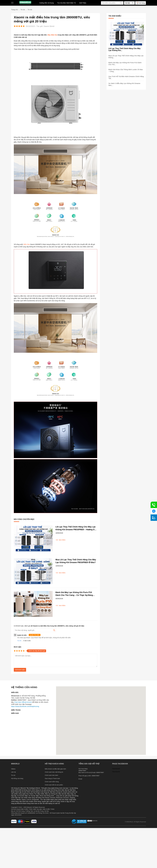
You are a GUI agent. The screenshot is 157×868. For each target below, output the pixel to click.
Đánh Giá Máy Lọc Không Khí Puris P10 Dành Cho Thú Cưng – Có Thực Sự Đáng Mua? (74, 594)
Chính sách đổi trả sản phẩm (54, 785)
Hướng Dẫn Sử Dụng (47, 3)
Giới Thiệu (83, 3)
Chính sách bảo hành (51, 775)
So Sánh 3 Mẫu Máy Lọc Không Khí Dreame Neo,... (124, 84)
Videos (13, 769)
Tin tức (13, 775)
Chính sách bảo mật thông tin (54, 772)
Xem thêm (60, 540)
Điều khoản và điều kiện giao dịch (55, 769)
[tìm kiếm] (121, 3)
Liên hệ (13, 772)
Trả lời (19, 641)
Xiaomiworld (116, 769)
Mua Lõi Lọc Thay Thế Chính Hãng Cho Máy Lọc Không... (126, 57)
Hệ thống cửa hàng (17, 778)
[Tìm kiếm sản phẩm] (112, 3)
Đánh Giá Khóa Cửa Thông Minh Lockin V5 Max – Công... (126, 70)
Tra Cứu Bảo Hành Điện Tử (66, 3)
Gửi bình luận (20, 670)
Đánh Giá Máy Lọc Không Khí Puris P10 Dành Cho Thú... (125, 64)
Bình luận (18, 647)
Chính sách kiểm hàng (52, 782)
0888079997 (96, 776)
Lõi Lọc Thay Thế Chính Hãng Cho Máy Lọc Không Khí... (124, 49)
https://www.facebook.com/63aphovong (25, 706)
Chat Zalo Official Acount (23, 702)
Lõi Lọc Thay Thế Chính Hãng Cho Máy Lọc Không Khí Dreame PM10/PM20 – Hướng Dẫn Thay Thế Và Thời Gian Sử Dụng (76, 528)
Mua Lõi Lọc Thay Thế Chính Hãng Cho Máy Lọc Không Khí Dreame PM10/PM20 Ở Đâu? (76, 561)
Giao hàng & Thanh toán (52, 778)
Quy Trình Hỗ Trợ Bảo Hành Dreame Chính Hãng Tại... (126, 77)
